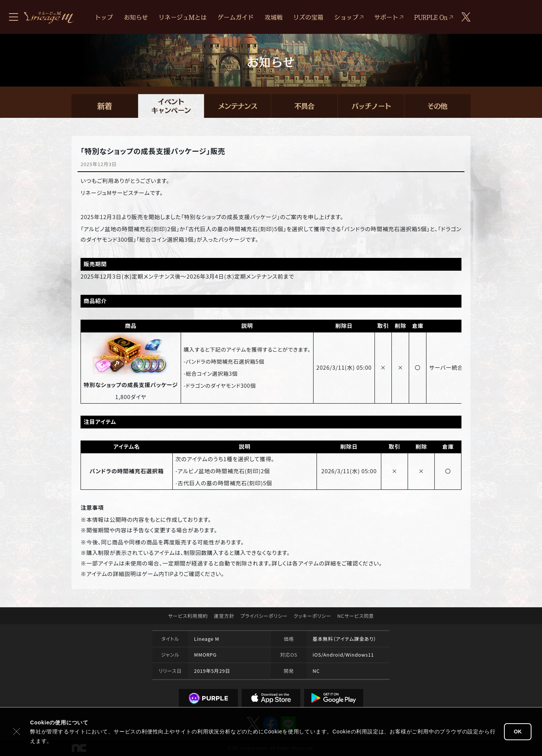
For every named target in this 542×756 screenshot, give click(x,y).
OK (518, 732)
